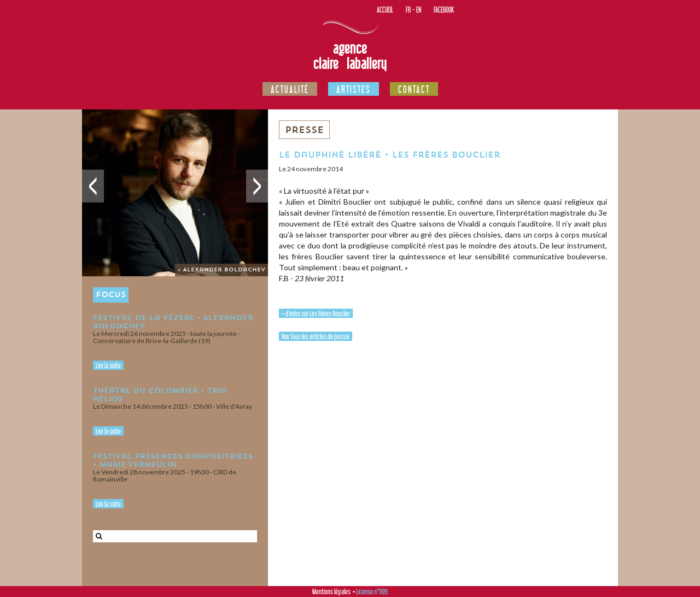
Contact (414, 89)
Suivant (257, 186)
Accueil (385, 10)
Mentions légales (331, 592)
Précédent (93, 186)
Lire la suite (108, 366)
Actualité (290, 89)
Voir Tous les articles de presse (316, 337)
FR (408, 10)
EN (419, 10)
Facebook (444, 10)
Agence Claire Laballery (350, 56)
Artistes (354, 89)
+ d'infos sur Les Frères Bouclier (316, 314)
